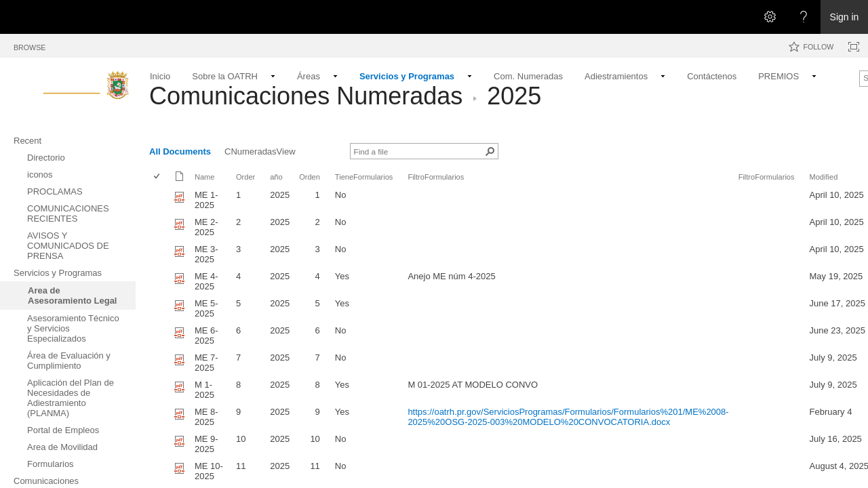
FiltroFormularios (436, 177)
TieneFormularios (364, 177)
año (276, 177)
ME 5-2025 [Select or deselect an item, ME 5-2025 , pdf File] (206, 308)
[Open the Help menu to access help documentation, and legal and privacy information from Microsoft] (804, 17)
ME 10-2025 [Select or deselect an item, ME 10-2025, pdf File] (209, 471)
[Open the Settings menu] (770, 17)
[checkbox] (158, 177)
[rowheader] (160, 200)
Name (204, 177)
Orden (310, 177)
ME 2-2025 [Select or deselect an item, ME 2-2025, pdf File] (206, 227)
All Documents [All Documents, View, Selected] (180, 151)
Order (245, 177)
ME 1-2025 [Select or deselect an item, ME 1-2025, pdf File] (206, 200)
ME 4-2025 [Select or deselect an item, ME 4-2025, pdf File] (206, 281)
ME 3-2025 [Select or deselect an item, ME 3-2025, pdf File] (206, 254)
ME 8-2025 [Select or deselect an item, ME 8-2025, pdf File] (206, 417)
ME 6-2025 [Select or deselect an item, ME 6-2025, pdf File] (206, 335)
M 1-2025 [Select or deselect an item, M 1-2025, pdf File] (204, 390)
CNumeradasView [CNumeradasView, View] (260, 151)
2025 (514, 96)
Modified (824, 177)
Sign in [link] (845, 17)
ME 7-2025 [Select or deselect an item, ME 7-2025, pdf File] (206, 363)
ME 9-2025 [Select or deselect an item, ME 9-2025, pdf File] (206, 444)
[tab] (29, 45)
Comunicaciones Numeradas (306, 96)
